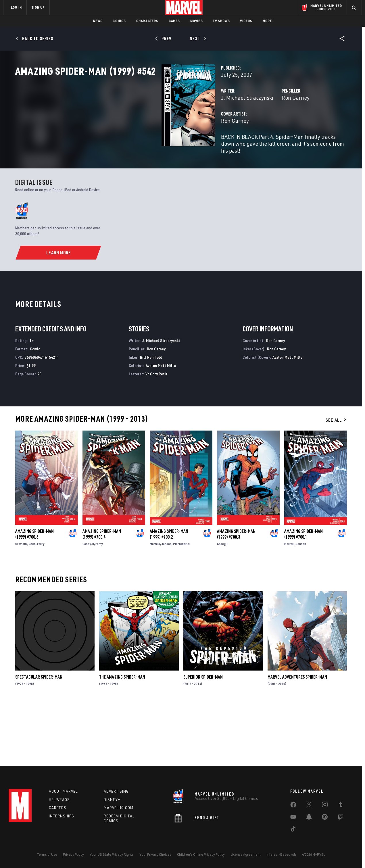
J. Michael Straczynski (145, 123)
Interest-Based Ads (282, 854)
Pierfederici (181, 603)
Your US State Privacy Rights (112, 854)
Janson (167, 603)
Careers (58, 808)
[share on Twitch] (341, 818)
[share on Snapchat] (309, 818)
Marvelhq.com (119, 808)
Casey (87, 603)
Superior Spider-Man (203, 736)
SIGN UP (38, 7)
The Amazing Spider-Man (122, 736)
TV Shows (221, 21)
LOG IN (16, 7)
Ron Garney (244, 123)
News (98, 21)
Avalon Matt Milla (161, 424)
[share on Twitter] (309, 806)
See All (336, 479)
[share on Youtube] (293, 818)
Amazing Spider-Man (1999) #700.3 (236, 593)
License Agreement (246, 854)
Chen (32, 603)
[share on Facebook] (293, 806)
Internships (62, 816)
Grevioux (21, 603)
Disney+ (112, 800)
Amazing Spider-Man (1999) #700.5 (34, 593)
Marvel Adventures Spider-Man (297, 736)
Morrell (155, 603)
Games (174, 21)
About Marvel (63, 791)
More (267, 21)
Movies (196, 21)
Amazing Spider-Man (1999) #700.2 (169, 593)
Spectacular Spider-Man (39, 736)
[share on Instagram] (325, 806)
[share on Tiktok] (293, 830)
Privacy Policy (73, 854)
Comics (119, 21)
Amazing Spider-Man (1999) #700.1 (303, 593)
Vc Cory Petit (156, 433)
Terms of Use (47, 854)
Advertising (116, 791)
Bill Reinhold (151, 416)
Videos (246, 21)
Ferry (41, 603)
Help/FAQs (59, 800)
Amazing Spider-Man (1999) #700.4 (102, 593)
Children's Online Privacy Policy (201, 854)
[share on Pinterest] (325, 818)
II (93, 603)
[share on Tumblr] (341, 806)
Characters (147, 21)
